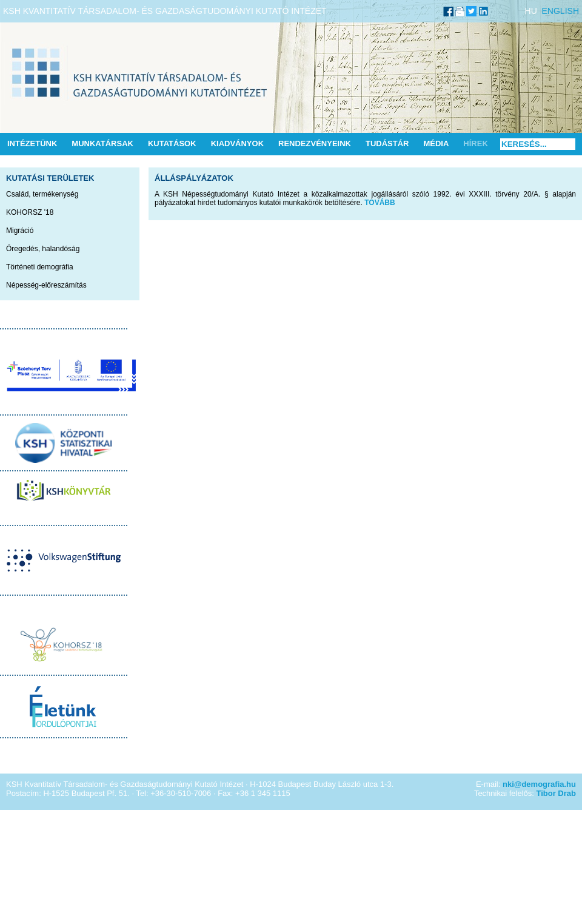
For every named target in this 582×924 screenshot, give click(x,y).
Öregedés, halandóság (43, 249)
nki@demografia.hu (539, 784)
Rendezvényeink (315, 143)
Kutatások (172, 143)
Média (436, 143)
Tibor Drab (557, 793)
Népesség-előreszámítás (46, 285)
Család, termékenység (42, 194)
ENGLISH (560, 11)
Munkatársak (102, 143)
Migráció (20, 231)
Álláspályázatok (194, 178)
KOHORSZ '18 (30, 212)
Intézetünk (32, 143)
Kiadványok (237, 143)
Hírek (475, 143)
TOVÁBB (380, 203)
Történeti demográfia (40, 267)
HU (531, 11)
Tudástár (387, 143)
